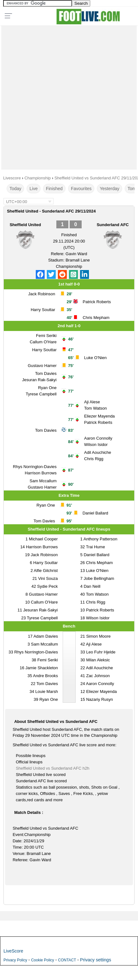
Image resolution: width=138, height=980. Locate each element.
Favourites (81, 189)
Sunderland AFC (113, 225)
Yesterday (110, 189)
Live (34, 189)
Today (15, 189)
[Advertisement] (69, 96)
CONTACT (67, 960)
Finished (54, 189)
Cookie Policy (43, 960)
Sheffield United (25, 225)
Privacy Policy (15, 960)
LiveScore (13, 951)
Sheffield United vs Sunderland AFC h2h (53, 768)
